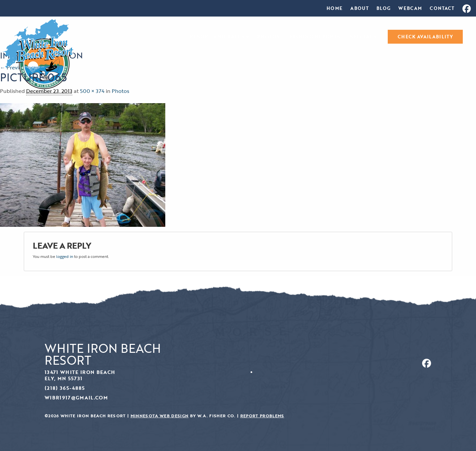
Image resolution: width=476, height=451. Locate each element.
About (359, 8)
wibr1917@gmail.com (76, 398)
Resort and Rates (217, 37)
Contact (442, 8)
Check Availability (425, 37)
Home (335, 8)
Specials (363, 37)
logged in (65, 256)
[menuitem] (335, 8)
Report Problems (262, 416)
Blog (383, 8)
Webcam (410, 8)
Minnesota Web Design (160, 416)
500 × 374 (92, 91)
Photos (268, 37)
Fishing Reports (315, 37)
